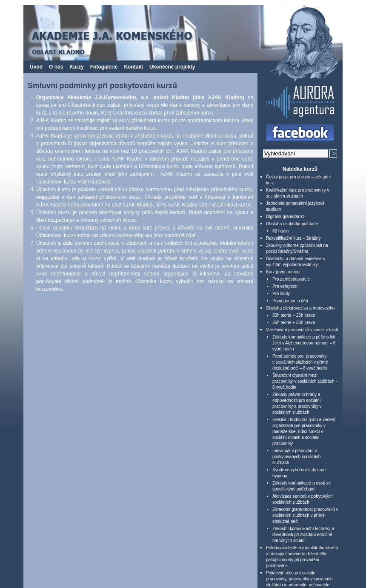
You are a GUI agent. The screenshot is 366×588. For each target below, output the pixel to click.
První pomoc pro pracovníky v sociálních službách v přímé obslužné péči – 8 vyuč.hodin (300, 362)
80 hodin (280, 231)
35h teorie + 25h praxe (294, 323)
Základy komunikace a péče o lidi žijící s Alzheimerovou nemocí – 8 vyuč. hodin (304, 343)
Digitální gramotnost (285, 217)
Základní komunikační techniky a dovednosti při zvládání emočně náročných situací (303, 535)
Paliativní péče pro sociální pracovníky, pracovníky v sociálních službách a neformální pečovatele (299, 579)
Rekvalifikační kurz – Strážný (293, 238)
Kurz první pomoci (283, 272)
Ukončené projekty (172, 67)
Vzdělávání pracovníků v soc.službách (302, 330)
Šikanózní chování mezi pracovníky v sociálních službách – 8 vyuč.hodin (305, 381)
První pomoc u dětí (290, 301)
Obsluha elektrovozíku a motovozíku (300, 308)
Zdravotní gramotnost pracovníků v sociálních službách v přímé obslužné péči (305, 515)
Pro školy (281, 294)
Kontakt (133, 67)
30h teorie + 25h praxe (294, 315)
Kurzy (76, 67)
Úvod (36, 67)
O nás (56, 67)
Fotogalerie (104, 67)
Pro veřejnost (285, 286)
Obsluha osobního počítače (292, 224)
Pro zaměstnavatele (291, 279)
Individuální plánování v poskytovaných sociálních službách (296, 457)
